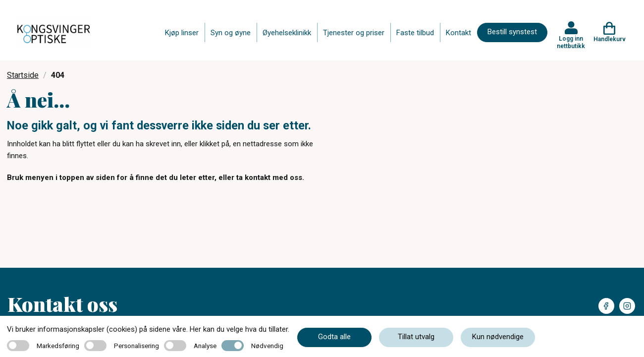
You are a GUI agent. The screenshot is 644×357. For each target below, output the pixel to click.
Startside (23, 75)
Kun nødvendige (498, 337)
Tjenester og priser (354, 33)
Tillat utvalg (416, 337)
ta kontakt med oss (269, 178)
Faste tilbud (415, 33)
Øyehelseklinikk (287, 33)
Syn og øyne (231, 33)
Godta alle (334, 337)
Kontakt (458, 33)
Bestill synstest (512, 32)
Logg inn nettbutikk (571, 42)
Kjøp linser (182, 33)
